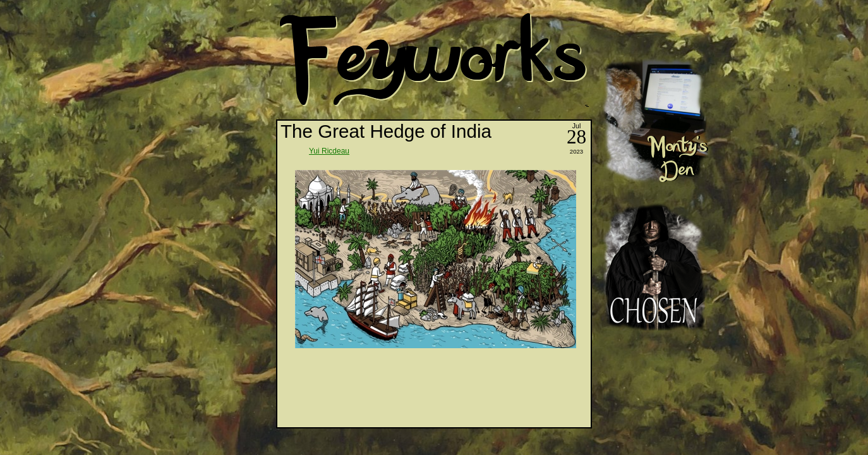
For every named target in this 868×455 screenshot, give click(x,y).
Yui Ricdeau (329, 151)
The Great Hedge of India (386, 131)
